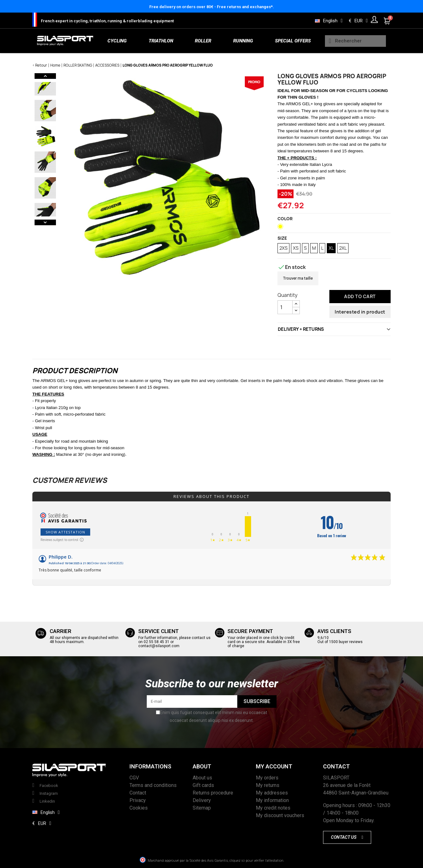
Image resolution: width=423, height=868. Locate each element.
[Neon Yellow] (282, 228)
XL (331, 248)
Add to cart (360, 296)
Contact (138, 793)
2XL (343, 248)
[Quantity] (285, 307)
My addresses (272, 793)
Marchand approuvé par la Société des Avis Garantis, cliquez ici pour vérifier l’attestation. (216, 861)
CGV (134, 778)
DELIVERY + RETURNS (301, 329)
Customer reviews (70, 480)
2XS (283, 248)
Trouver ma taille (298, 278)
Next (45, 222)
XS (296, 248)
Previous (45, 76)
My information (272, 800)
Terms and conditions (153, 785)
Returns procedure (213, 793)
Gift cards (203, 785)
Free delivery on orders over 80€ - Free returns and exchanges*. (212, 7)
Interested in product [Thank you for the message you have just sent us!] (360, 312)
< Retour (40, 65)
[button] (347, 837)
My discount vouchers (280, 815)
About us (202, 778)
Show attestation (65, 532)
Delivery (202, 800)
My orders (267, 778)
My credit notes (273, 808)
